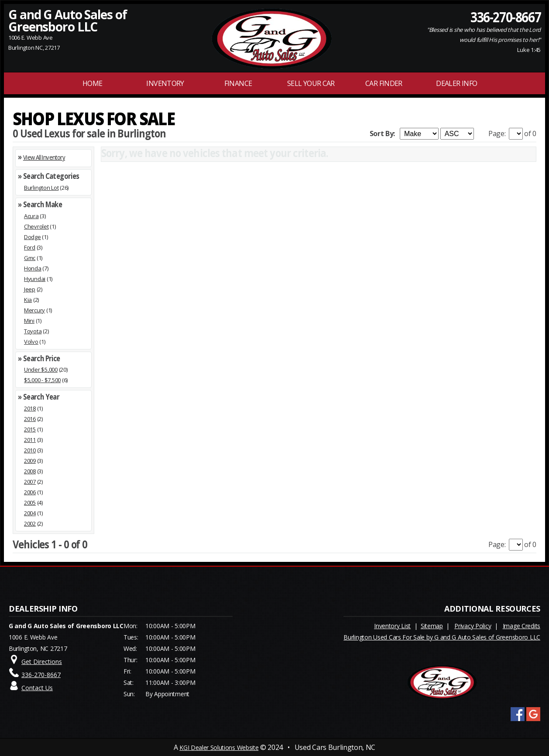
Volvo (31, 342)
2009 (30, 461)
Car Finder (384, 83)
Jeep (30, 289)
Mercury (34, 310)
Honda (33, 268)
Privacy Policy (473, 626)
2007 (30, 482)
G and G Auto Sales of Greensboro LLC (67, 21)
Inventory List (392, 626)
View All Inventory (44, 157)
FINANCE (238, 83)
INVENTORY (165, 83)
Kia (28, 300)
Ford (30, 247)
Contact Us (37, 688)
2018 (30, 408)
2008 (30, 471)
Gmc (30, 258)
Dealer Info (456, 83)
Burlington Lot (41, 188)
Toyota (33, 331)
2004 (30, 513)
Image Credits (522, 626)
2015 (30, 429)
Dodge (33, 237)
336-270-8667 (506, 17)
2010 (30, 450)
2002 (30, 523)
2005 (30, 503)
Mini (29, 321)
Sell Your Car (311, 83)
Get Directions (42, 662)
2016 (30, 419)
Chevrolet (36, 226)
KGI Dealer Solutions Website (219, 747)
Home (92, 83)
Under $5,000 (41, 369)
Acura (31, 216)
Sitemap (432, 626)
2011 (30, 440)
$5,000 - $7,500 (42, 380)
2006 (30, 492)
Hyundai (35, 279)
